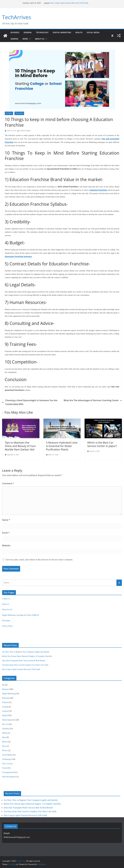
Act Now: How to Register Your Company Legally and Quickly (26, 651)
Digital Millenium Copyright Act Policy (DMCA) (21, 614)
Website (6, 544)
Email (6, 532)
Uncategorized (8, 771)
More (26, 39)
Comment (7, 482)
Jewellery (6, 728)
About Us (40, 39)
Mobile (5, 732)
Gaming (15, 39)
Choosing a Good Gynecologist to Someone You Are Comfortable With (27, 401)
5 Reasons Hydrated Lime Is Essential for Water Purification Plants (61, 445)
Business (15, 32)
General (28, 32)
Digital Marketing (65, 32)
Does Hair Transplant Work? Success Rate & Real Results (24, 660)
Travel (4, 767)
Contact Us (6, 598)
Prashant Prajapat (25, 131)
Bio (3, 684)
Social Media (98, 32)
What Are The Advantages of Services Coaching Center (95, 399)
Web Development (9, 776)
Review (5, 749)
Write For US (7, 609)
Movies (5, 741)
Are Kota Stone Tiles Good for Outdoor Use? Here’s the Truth (25, 664)
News (4, 745)
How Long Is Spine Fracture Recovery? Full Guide (69, 3)
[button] (30, 39)
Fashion (5, 701)
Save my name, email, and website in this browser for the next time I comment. (39, 559)
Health (83, 32)
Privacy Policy (8, 625)
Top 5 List (6, 763)
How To (5, 723)
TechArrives (16, 17)
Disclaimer (6, 620)
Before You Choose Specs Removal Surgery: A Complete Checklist (27, 655)
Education (19, 113)
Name (6, 519)
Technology (44, 32)
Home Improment (9, 719)
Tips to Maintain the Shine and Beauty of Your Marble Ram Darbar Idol (20, 445)
